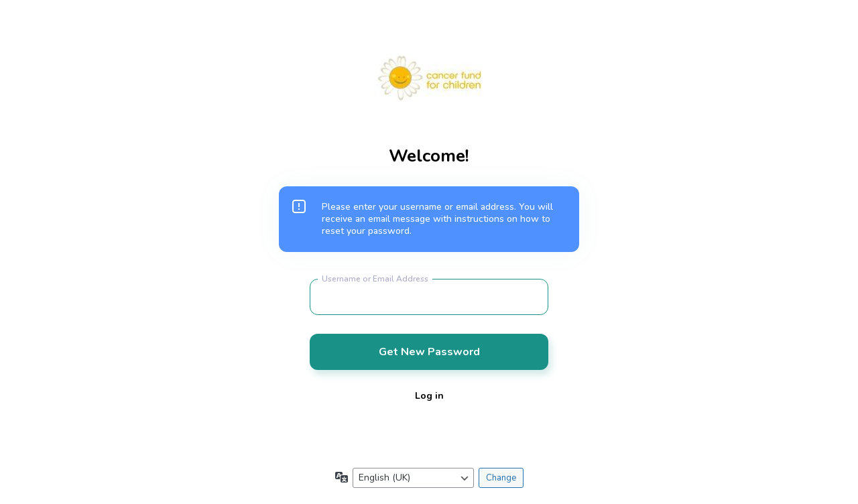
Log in (429, 396)
